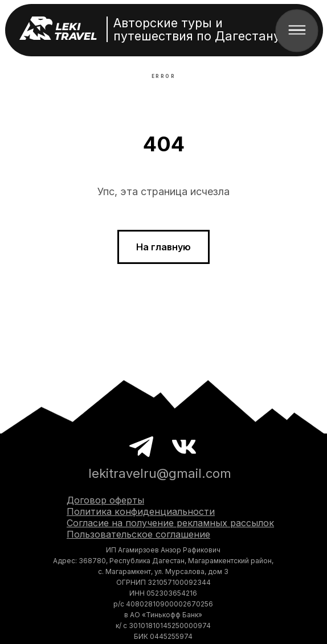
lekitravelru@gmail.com (160, 473)
